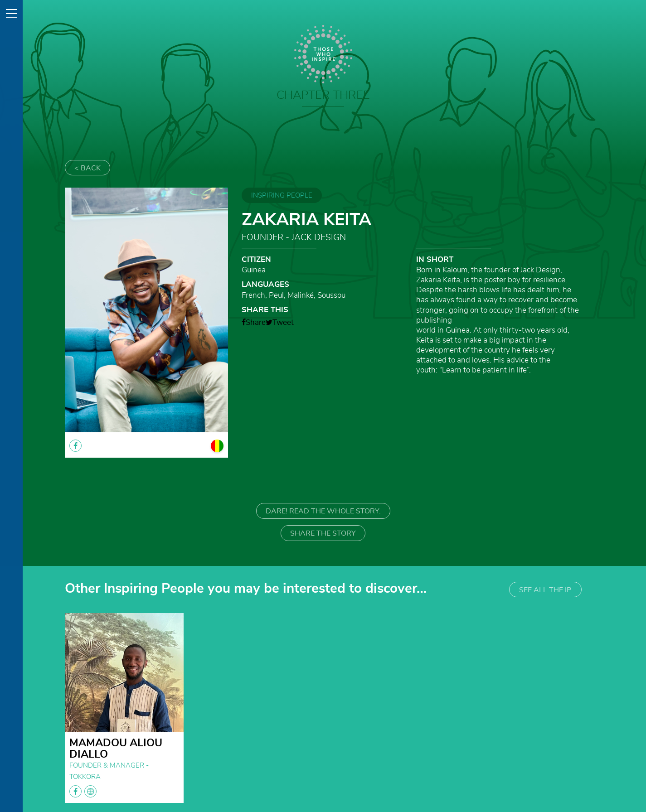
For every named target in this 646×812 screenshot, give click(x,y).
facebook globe (83, 791)
